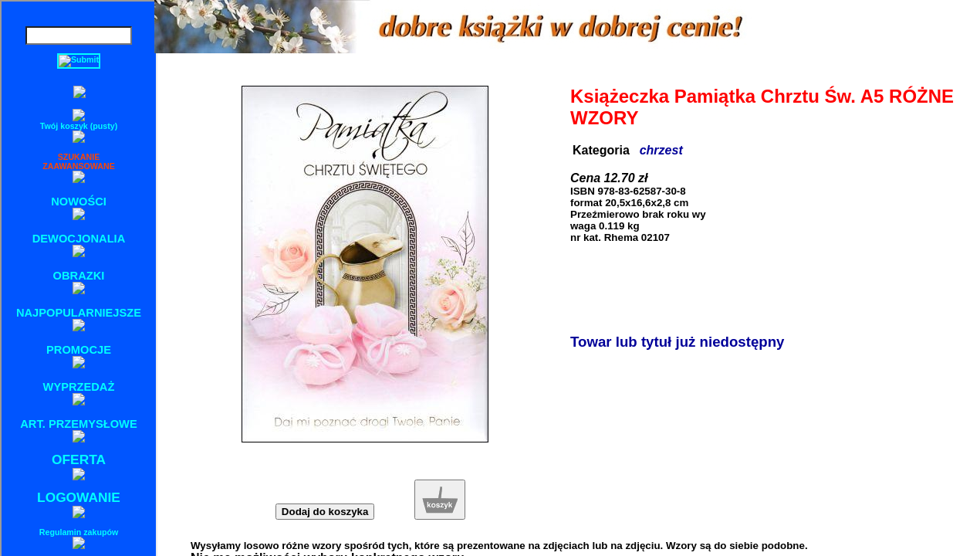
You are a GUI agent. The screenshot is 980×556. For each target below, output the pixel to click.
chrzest (661, 150)
